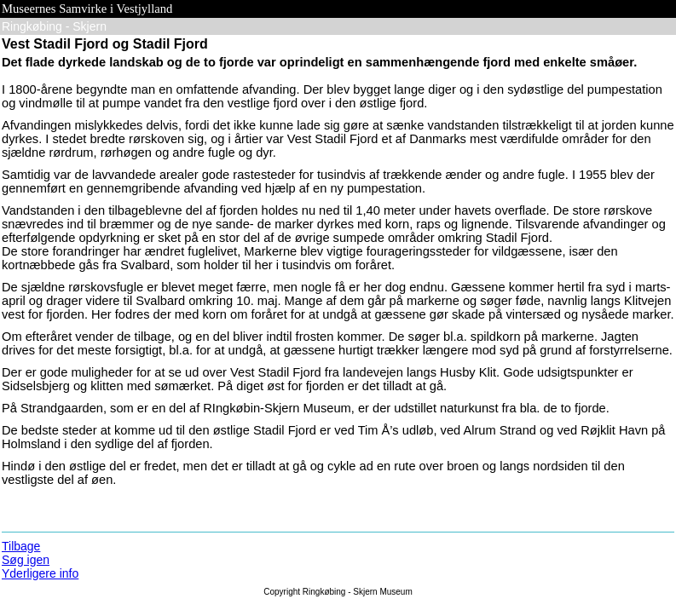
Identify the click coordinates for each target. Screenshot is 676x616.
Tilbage (21, 546)
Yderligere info (40, 573)
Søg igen (26, 560)
